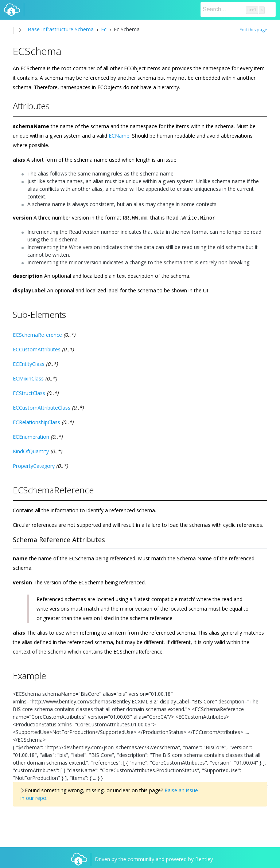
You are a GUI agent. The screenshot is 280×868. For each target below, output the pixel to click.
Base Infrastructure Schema (61, 29)
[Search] (238, 9)
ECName (119, 136)
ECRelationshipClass (36, 422)
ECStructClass (29, 393)
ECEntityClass (29, 364)
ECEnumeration (31, 436)
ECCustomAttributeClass (42, 407)
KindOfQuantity (31, 451)
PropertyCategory (34, 465)
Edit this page (253, 30)
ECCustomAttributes (37, 349)
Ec (104, 29)
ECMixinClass (28, 378)
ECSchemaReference (37, 334)
